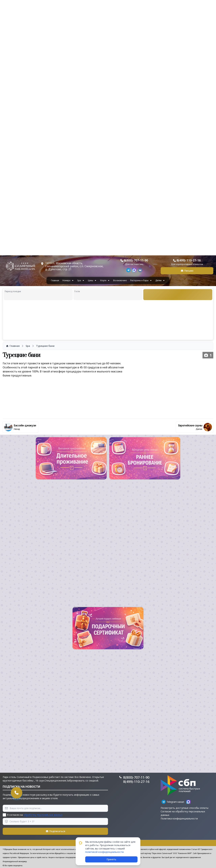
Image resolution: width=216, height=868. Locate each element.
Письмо (187, 271)
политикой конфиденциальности (104, 852)
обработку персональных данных (43, 815)
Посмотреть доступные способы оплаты (185, 808)
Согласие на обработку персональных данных (183, 813)
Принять (111, 859)
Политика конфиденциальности (179, 818)
